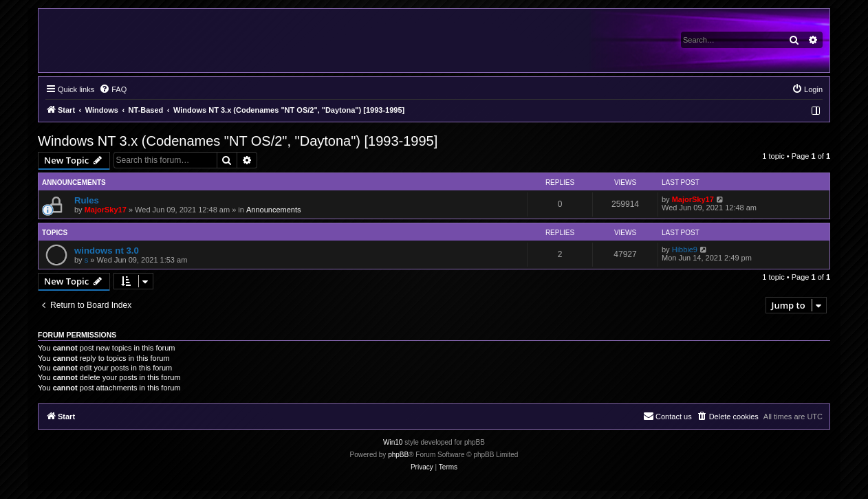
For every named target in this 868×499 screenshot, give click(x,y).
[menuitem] (113, 89)
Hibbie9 (685, 249)
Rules (87, 200)
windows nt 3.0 (107, 251)
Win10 (393, 442)
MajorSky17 (106, 210)
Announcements (274, 210)
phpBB (398, 455)
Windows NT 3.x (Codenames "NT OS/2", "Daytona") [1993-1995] (238, 141)
